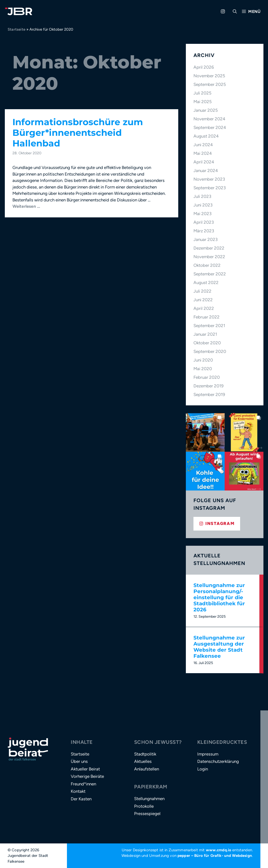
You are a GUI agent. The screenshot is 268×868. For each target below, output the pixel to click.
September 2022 (210, 274)
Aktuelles (143, 761)
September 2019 (209, 394)
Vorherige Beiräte (87, 776)
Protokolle (144, 806)
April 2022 (204, 308)
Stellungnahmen (149, 799)
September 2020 (210, 351)
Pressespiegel (147, 814)
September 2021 (209, 326)
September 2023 (210, 188)
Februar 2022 (207, 317)
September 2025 (210, 84)
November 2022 (209, 257)
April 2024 (204, 162)
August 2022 (206, 282)
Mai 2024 (203, 153)
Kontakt (78, 791)
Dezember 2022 (209, 248)
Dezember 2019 (209, 386)
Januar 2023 (206, 239)
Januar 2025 (206, 110)
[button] (235, 12)
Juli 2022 (202, 291)
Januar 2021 (205, 334)
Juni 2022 (203, 300)
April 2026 (204, 67)
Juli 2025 (202, 93)
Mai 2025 (203, 102)
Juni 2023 (203, 205)
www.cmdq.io (219, 850)
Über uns (79, 761)
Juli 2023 (202, 196)
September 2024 (210, 127)
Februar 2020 (207, 377)
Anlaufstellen (147, 769)
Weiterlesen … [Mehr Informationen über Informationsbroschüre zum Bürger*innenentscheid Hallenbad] (26, 206)
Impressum (208, 754)
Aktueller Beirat (85, 769)
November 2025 (209, 76)
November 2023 (209, 179)
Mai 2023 (202, 214)
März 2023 (204, 231)
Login (203, 769)
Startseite (16, 29)
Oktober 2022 (207, 265)
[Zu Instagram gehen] (223, 11)
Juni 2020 (203, 360)
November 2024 (209, 119)
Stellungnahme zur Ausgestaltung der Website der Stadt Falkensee (219, 647)
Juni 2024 (203, 145)
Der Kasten (81, 799)
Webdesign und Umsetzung (145, 856)
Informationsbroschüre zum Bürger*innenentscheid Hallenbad (78, 133)
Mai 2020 (203, 369)
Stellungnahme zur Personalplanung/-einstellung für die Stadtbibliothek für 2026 (219, 597)
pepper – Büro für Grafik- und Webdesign (215, 856)
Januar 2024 (206, 171)
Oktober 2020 (207, 343)
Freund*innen (83, 784)
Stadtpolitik (145, 754)
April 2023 (204, 222)
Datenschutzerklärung (218, 761)
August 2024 (206, 136)
